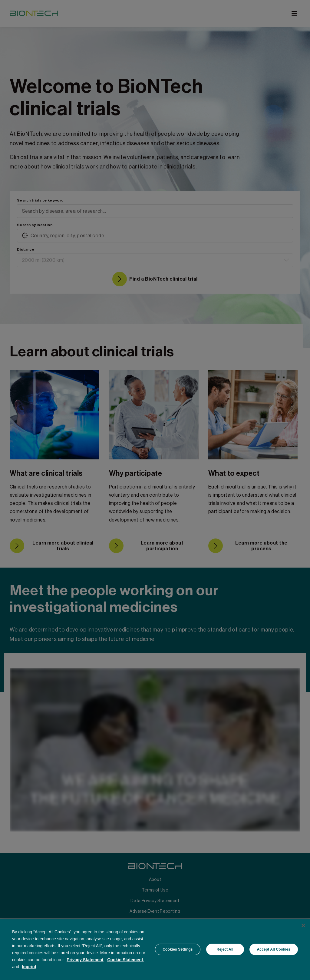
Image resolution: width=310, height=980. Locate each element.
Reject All (225, 949)
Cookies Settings (178, 949)
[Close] (303, 925)
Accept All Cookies (274, 949)
